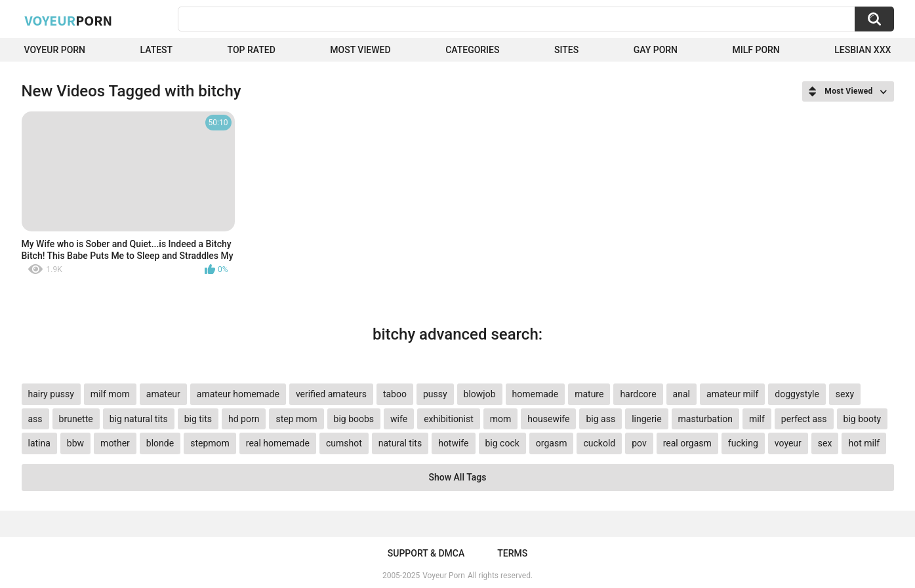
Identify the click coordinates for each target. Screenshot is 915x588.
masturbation (705, 419)
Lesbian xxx (863, 50)
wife (399, 419)
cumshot (344, 443)
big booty (863, 419)
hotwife (453, 443)
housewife (548, 419)
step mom (296, 419)
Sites (566, 50)
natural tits (400, 443)
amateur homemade (238, 394)
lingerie (646, 419)
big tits (198, 419)
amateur (163, 394)
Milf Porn (756, 50)
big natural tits (139, 419)
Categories (472, 50)
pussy (435, 394)
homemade (536, 394)
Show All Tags (458, 477)
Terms (512, 553)
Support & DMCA (426, 553)
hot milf (864, 443)
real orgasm (687, 443)
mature (589, 394)
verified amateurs (331, 394)
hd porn (244, 419)
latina (39, 443)
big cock (502, 443)
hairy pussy (51, 394)
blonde (160, 443)
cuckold (599, 443)
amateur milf (732, 394)
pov (639, 443)
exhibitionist (449, 419)
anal (681, 394)
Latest (157, 50)
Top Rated (252, 50)
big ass (600, 419)
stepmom (210, 443)
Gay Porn (656, 50)
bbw (75, 443)
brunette (76, 419)
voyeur (788, 443)
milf (757, 419)
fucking (743, 443)
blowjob (480, 394)
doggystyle (797, 394)
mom (501, 419)
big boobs (354, 419)
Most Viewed (360, 50)
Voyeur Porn (55, 50)
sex (825, 443)
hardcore (638, 394)
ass (35, 419)
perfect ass (804, 419)
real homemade (278, 443)
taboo (395, 394)
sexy (845, 394)
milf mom (110, 394)
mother (115, 443)
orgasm (552, 443)
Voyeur (69, 20)
